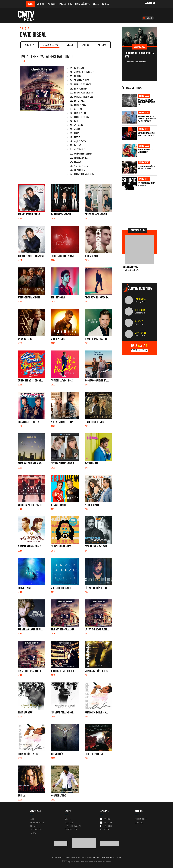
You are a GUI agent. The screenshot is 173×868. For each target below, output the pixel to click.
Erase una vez (71, 829)
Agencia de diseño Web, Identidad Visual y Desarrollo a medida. (86, 862)
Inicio (31, 4)
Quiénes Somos (141, 819)
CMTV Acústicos (82, 4)
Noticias (52, 4)
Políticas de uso (116, 857)
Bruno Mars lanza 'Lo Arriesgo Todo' (145, 151)
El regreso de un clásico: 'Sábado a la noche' (146, 168)
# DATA (68, 819)
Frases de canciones (73, 826)
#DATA (96, 4)
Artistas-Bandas (37, 823)
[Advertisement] (140, 209)
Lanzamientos (65, 4)
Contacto (139, 823)
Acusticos (69, 823)
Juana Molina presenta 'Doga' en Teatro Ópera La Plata (146, 102)
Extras (105, 4)
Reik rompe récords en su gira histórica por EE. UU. (146, 134)
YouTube (105, 819)
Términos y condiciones (101, 857)
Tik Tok (105, 829)
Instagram (106, 823)
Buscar (148, 18)
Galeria (86, 45)
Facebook (106, 826)
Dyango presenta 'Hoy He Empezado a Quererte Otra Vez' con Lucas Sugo (147, 119)
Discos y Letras (50, 46)
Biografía (30, 45)
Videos (70, 45)
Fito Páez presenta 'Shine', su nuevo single (146, 184)
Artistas (40, 4)
